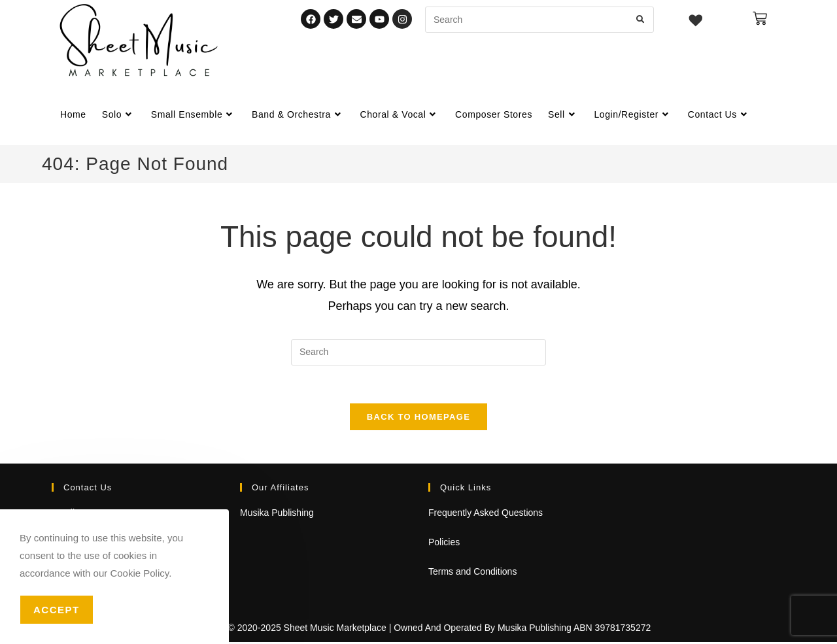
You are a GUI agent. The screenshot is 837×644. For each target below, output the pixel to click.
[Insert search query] (418, 352)
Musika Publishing (277, 515)
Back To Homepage (418, 419)
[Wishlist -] (696, 22)
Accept (57, 610)
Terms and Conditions (472, 573)
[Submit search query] (641, 20)
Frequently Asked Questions (486, 515)
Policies (444, 544)
